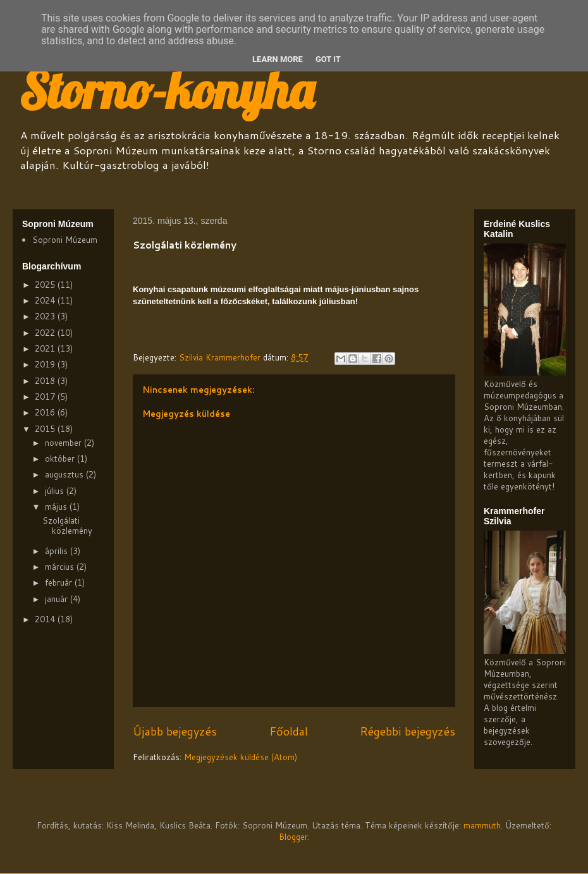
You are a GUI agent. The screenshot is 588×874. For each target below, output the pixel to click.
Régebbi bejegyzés (407, 731)
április (58, 551)
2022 (46, 333)
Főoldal (289, 731)
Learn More (278, 59)
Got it (328, 59)
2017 (46, 397)
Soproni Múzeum (65, 240)
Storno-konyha (166, 90)
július (56, 491)
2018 (46, 381)
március (61, 567)
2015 (46, 429)
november (64, 443)
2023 (46, 316)
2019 (46, 364)
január (58, 599)
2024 (46, 300)
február (60, 582)
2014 (46, 619)
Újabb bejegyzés (175, 731)
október (61, 459)
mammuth (482, 825)
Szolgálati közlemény (67, 526)
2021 (46, 348)
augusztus (65, 474)
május (57, 507)
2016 (46, 412)
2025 (46, 285)
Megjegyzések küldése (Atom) (241, 757)
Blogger (293, 837)
